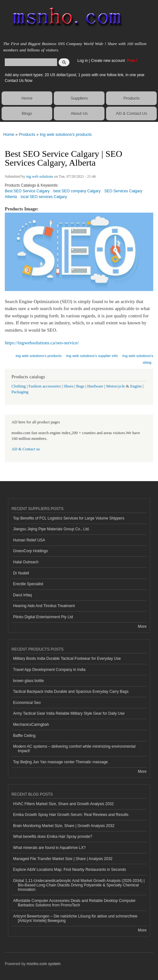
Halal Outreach (26, 562)
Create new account (108, 61)
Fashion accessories (45, 386)
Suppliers (79, 98)
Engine (136, 386)
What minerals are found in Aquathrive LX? (49, 848)
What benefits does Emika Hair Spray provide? (53, 837)
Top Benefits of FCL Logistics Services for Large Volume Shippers (69, 518)
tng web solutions (40, 176)
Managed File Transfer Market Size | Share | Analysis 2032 (63, 859)
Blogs (27, 113)
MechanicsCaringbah (31, 725)
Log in (83, 61)
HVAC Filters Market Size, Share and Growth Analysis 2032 (63, 804)
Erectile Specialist (28, 584)
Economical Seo (27, 703)
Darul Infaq (22, 595)
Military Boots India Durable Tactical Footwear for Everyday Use (67, 659)
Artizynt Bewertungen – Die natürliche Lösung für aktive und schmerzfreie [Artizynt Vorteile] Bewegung (75, 918)
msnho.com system (44, 964)
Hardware (95, 386)
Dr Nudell (21, 573)
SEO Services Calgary (123, 191)
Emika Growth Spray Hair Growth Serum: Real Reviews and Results (71, 815)
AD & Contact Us (132, 113)
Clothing (19, 386)
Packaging (20, 392)
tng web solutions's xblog (138, 359)
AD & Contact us (26, 449)
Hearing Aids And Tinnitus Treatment (44, 606)
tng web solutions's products (66, 134)
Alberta (11, 197)
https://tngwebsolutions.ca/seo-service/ (42, 343)
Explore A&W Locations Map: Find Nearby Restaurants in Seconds (69, 870)
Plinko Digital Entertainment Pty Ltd (43, 617)
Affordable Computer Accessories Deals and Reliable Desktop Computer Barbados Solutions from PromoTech (74, 903)
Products (131, 98)
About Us (79, 113)
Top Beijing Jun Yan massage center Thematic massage (61, 762)
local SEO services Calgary (44, 197)
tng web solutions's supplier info (92, 356)
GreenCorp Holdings (30, 551)
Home (27, 98)
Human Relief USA (29, 540)
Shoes (69, 386)
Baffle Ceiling (24, 736)
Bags (80, 386)
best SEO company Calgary (77, 191)
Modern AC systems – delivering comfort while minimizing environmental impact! (74, 749)
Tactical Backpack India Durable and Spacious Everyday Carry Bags (71, 692)
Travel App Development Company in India (49, 670)
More (142, 626)
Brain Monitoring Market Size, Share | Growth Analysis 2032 (64, 826)
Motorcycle (115, 386)
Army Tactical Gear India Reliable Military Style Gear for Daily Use (69, 713)
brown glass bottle (29, 681)
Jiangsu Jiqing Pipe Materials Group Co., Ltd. (51, 529)
